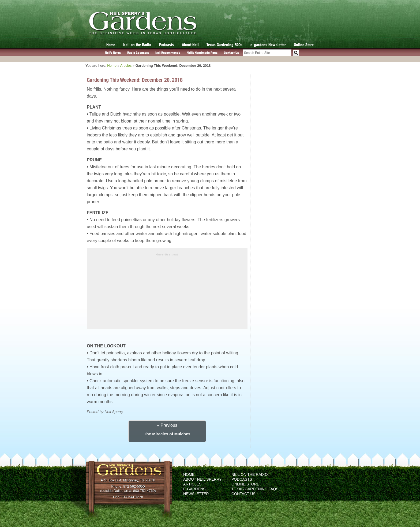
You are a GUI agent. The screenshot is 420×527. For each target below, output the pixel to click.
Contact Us (231, 53)
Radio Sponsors (138, 53)
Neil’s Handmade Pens (202, 53)
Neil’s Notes (113, 53)
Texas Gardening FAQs (224, 45)
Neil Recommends (168, 53)
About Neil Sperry (202, 479)
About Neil (190, 45)
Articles (126, 66)
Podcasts (166, 45)
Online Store (304, 45)
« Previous (167, 425)
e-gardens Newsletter (268, 45)
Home (111, 45)
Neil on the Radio (137, 45)
